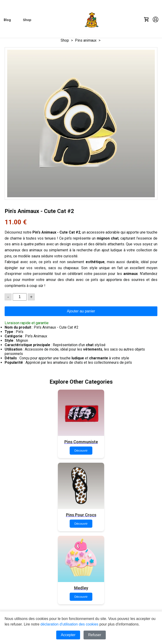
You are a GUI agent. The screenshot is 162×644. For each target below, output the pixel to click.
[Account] (156, 20)
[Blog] (7, 20)
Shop (65, 40)
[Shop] (27, 20)
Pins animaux (86, 40)
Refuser (95, 635)
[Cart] (146, 20)
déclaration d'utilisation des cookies (69, 624)
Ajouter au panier (81, 311)
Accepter (68, 635)
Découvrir (81, 451)
